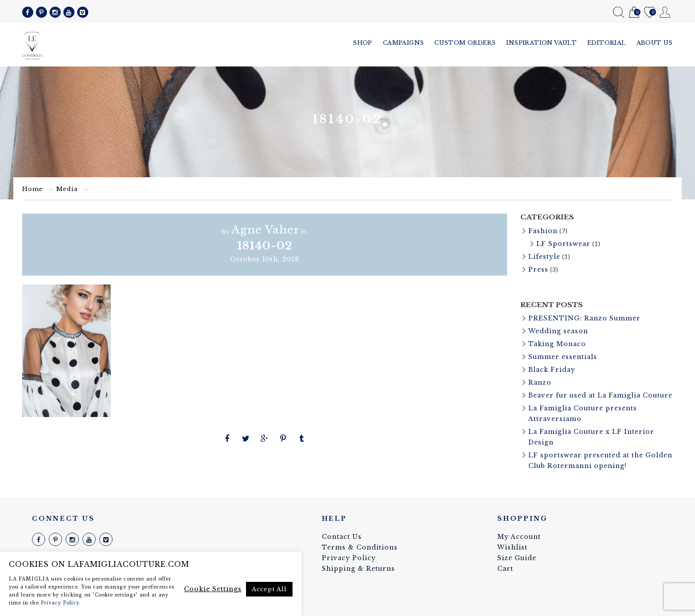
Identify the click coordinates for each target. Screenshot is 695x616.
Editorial (607, 43)
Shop (363, 43)
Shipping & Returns (358, 569)
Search (619, 12)
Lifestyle (544, 257)
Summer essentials (563, 357)
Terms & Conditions (360, 547)
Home (33, 189)
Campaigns (404, 43)
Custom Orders (465, 43)
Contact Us (342, 537)
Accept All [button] (269, 589)
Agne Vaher (266, 230)
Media (67, 189)
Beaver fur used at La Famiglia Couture (600, 395)
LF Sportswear (563, 244)
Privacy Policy (349, 558)
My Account (665, 12)
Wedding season (558, 331)
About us (655, 43)
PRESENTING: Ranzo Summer (584, 318)
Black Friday (552, 370)
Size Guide (517, 558)
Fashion (543, 231)
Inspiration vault (541, 43)
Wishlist (650, 13)
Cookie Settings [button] (213, 589)
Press (538, 269)
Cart (634, 13)
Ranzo (540, 382)
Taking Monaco (557, 344)
